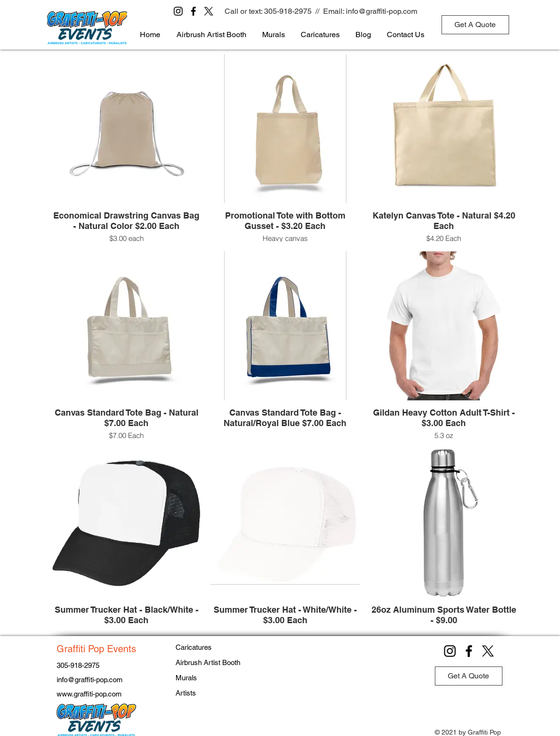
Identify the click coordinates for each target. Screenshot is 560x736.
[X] (209, 11)
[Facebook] (193, 11)
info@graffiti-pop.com (382, 11)
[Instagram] (178, 11)
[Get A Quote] (475, 25)
